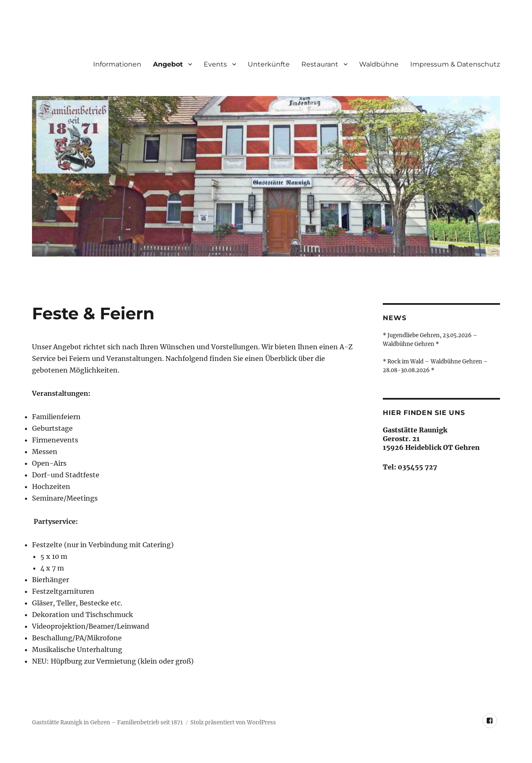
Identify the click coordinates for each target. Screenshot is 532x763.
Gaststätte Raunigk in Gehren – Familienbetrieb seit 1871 (107, 722)
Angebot (168, 64)
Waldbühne (379, 64)
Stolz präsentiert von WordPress (233, 722)
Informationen (117, 64)
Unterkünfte (269, 64)
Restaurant (320, 64)
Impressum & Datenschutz (455, 64)
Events (215, 64)
